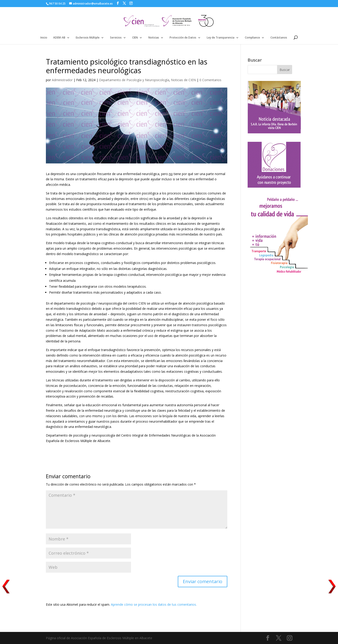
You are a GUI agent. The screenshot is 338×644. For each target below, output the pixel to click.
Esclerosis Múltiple (88, 38)
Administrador (62, 80)
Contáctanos (279, 38)
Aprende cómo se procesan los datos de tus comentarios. (154, 604)
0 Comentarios (210, 80)
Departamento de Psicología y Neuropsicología (134, 80)
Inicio (44, 38)
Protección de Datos (183, 38)
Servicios (116, 38)
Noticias (154, 38)
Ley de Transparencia (221, 38)
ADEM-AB (59, 38)
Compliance (252, 38)
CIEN (135, 38)
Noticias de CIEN (183, 80)
